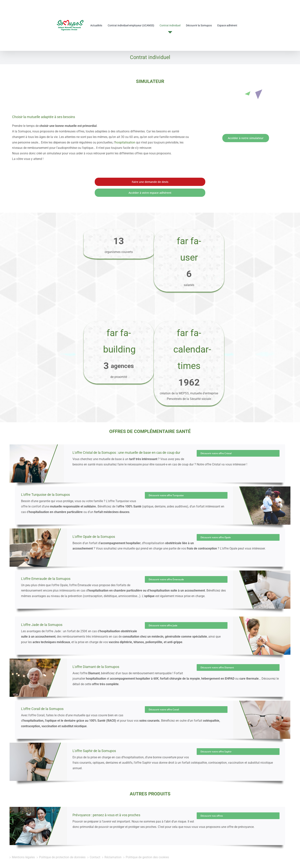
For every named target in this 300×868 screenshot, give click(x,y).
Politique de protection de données (62, 847)
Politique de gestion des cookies (147, 847)
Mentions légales (23, 847)
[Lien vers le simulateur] (246, 122)
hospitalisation (125, 126)
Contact (95, 847)
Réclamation (113, 847)
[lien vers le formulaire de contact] (150, 166)
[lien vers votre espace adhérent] (150, 177)
